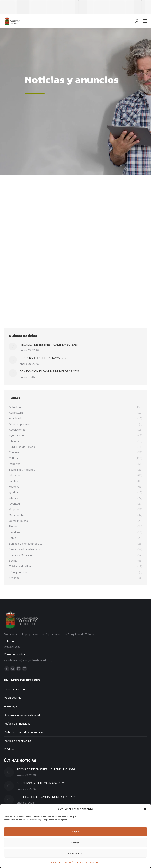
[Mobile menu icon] (145, 21)
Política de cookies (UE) (19, 741)
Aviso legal (95, 862)
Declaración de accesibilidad (22, 715)
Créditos (9, 750)
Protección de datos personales (24, 732)
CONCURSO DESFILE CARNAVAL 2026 (44, 358)
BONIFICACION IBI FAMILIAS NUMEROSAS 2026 (50, 371)
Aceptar (75, 832)
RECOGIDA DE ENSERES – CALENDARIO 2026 (49, 345)
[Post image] (13, 346)
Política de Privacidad (79, 862)
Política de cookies (59, 862)
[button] (145, 809)
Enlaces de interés (16, 689)
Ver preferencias (75, 853)
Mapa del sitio (13, 698)
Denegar (75, 842)
